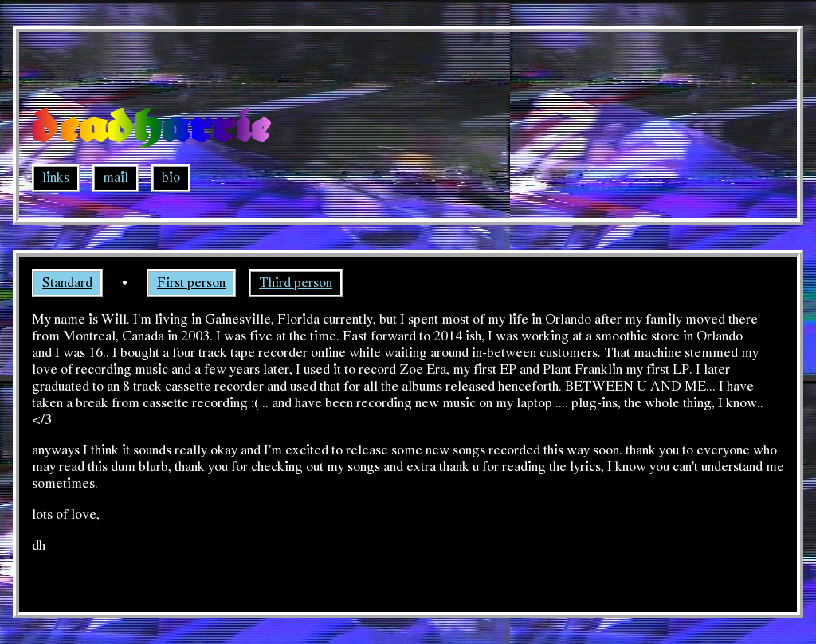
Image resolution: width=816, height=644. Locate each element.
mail (116, 178)
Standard (67, 283)
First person (191, 283)
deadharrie (151, 129)
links (56, 178)
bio (171, 178)
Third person (296, 283)
